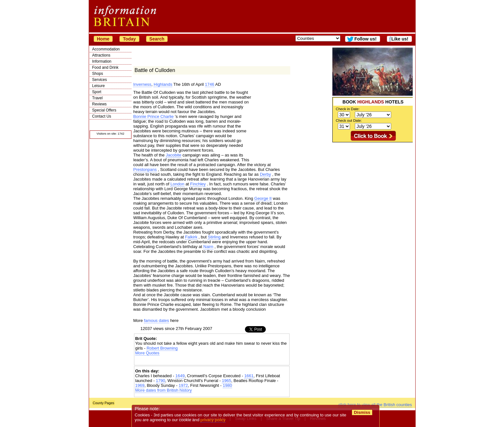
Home (103, 39)
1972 (183, 385)
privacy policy (213, 420)
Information (102, 61)
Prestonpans (145, 169)
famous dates (157, 320)
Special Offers (104, 110)
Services (100, 80)
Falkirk (191, 237)
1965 (226, 381)
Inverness (142, 84)
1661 (249, 376)
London (177, 184)
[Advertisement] (373, 182)
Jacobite (174, 155)
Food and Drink (105, 67)
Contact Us (102, 116)
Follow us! (365, 39)
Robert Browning (162, 348)
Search (157, 39)
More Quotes (147, 353)
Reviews (99, 104)
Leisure (99, 86)
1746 (210, 84)
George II (263, 198)
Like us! (400, 39)
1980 (227, 385)
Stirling (214, 237)
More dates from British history (164, 390)
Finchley (198, 184)
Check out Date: (349, 120)
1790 (161, 381)
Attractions (101, 55)
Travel (98, 98)
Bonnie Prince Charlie (154, 116)
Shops (98, 74)
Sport (97, 92)
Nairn (208, 247)
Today (129, 39)
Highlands (163, 84)
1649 (180, 376)
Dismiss (362, 412)
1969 (140, 385)
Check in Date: (348, 109)
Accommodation (106, 49)
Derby (265, 174)
